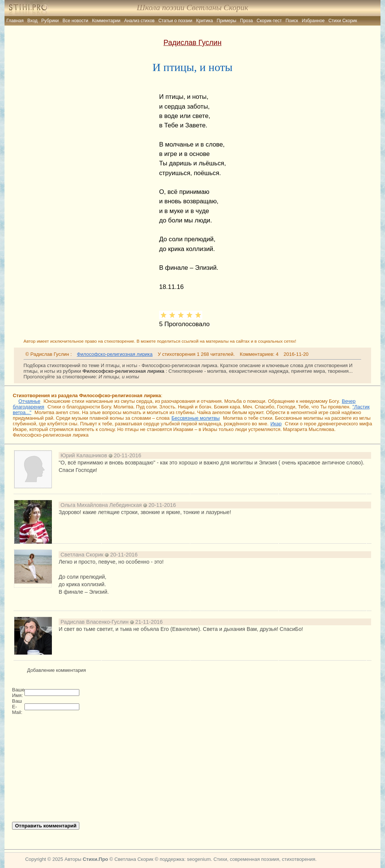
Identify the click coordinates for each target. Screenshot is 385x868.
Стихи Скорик (343, 21)
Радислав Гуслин (192, 42)
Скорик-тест (269, 21)
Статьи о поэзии (175, 21)
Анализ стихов (139, 21)
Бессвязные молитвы (196, 418)
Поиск (292, 21)
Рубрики (50, 21)
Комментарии (106, 21)
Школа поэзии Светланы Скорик (192, 8)
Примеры (226, 21)
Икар (276, 424)
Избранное (313, 21)
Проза (247, 21)
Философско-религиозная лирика (114, 354)
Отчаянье (29, 401)
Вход (33, 21)
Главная (15, 21)
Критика (205, 21)
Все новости (75, 21)
